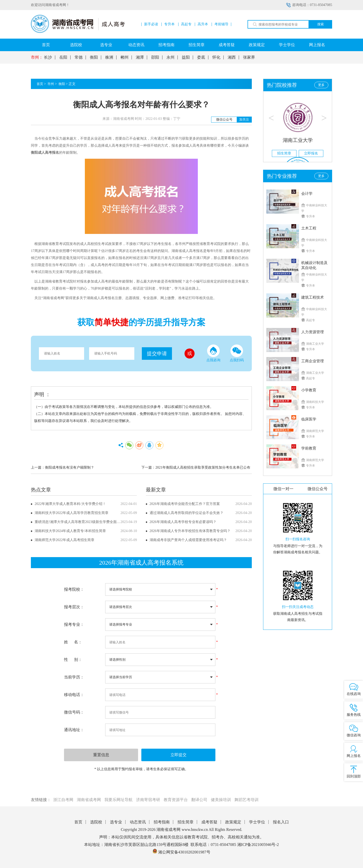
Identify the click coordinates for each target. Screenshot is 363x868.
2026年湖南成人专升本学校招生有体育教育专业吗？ (190, 531)
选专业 (106, 45)
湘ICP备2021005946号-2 (258, 845)
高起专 (186, 24)
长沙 (48, 57)
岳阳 (63, 57)
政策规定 (257, 45)
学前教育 (309, 448)
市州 (51, 84)
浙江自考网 (63, 800)
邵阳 (155, 57)
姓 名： (73, 642)
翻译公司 (199, 800)
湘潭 (140, 57)
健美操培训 (221, 800)
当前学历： (74, 677)
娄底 (201, 57)
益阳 (186, 57)
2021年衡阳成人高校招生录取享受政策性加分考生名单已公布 (203, 467)
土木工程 (309, 228)
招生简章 (197, 45)
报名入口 (281, 822)
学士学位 (287, 45)
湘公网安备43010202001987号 (181, 852)
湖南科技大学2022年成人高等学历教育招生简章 (72, 513)
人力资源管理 (313, 332)
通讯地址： (74, 730)
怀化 (216, 57)
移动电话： (74, 695)
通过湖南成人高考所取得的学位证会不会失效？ (187, 513)
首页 (46, 45)
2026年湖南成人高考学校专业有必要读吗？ (183, 522)
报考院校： (74, 589)
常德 (79, 57)
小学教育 (309, 390)
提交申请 (157, 354)
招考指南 (166, 45)
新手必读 (151, 24)
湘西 (232, 57)
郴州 (125, 57)
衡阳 (94, 57)
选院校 (76, 45)
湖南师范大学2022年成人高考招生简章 (65, 540)
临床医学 (309, 419)
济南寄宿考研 (148, 800)
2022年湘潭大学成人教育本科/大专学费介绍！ (70, 504)
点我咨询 (213, 353)
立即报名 (311, 153)
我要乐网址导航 (118, 800)
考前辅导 (221, 24)
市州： (37, 57)
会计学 (307, 194)
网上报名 (317, 45)
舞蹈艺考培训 (247, 800)
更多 (321, 85)
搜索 (321, 24)
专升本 (169, 24)
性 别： (73, 660)
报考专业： (74, 624)
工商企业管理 (313, 361)
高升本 (203, 24)
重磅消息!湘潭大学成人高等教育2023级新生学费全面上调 (79, 522)
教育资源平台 (176, 800)
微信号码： (74, 712)
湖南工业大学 (298, 140)
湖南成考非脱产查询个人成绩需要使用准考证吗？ (188, 540)
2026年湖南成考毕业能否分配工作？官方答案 (185, 504)
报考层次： (74, 607)
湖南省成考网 (89, 800)
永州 (170, 57)
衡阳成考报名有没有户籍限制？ (70, 467)
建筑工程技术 (313, 297)
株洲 (109, 57)
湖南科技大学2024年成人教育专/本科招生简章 (70, 531)
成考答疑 (227, 45)
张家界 (249, 57)
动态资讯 (136, 45)
